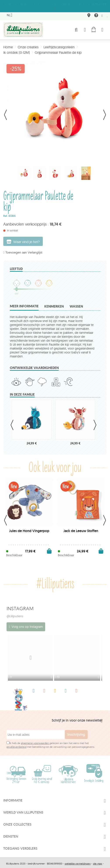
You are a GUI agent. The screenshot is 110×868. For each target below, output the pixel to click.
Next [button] (95, 421)
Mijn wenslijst (107, 12)
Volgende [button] (105, 111)
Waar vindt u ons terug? (88, 12)
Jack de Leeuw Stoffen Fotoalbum (81, 529)
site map (98, 859)
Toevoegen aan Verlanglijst (24, 249)
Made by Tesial (55, 865)
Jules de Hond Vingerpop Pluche (29, 529)
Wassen (76, 302)
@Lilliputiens (15, 612)
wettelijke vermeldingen (78, 859)
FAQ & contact (96, 12)
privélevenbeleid (16, 742)
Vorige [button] (5, 111)
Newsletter (102, 12)
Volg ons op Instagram (27, 623)
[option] (31, 654)
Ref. (6, 212)
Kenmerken (54, 302)
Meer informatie (24, 302)
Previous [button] (12, 421)
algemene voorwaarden (35, 738)
